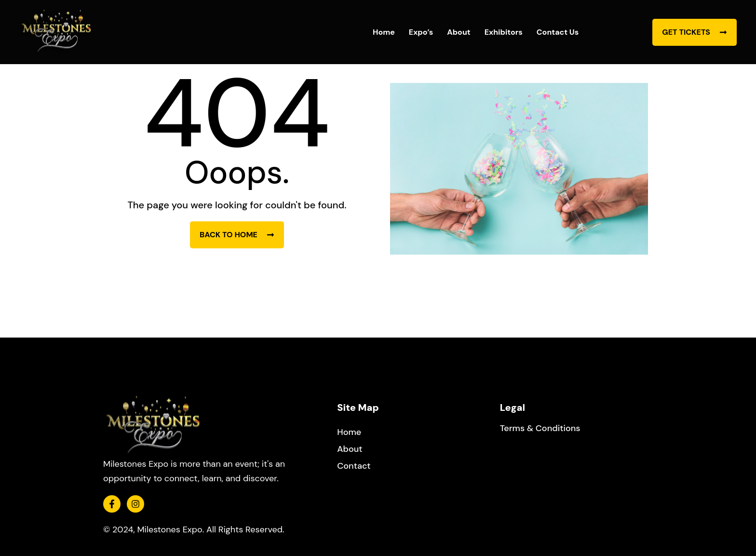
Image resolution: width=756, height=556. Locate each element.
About (459, 32)
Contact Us (558, 32)
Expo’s (421, 32)
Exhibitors (504, 32)
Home (384, 32)
